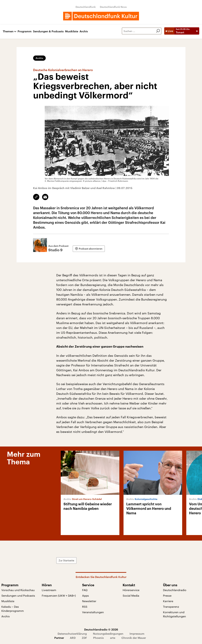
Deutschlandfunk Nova (113, 7)
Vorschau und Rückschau (18, 590)
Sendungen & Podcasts (48, 31)
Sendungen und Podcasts (18, 595)
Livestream (49, 590)
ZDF (84, 638)
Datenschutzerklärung (72, 634)
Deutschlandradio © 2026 (101, 629)
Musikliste (72, 31)
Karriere (168, 601)
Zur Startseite (66, 560)
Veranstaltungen (93, 612)
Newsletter (89, 601)
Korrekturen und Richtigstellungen (174, 614)
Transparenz (171, 607)
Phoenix (98, 638)
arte (113, 638)
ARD (73, 638)
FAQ (85, 590)
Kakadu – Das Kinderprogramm (13, 609)
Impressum (137, 634)
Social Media (131, 595)
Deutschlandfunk (86, 7)
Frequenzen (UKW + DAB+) (59, 595)
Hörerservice (131, 590)
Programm (25, 31)
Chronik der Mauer (134, 638)
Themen (8, 31)
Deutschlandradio (175, 590)
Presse (167, 595)
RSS (85, 607)
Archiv (84, 31)
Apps (85, 595)
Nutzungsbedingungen (108, 634)
